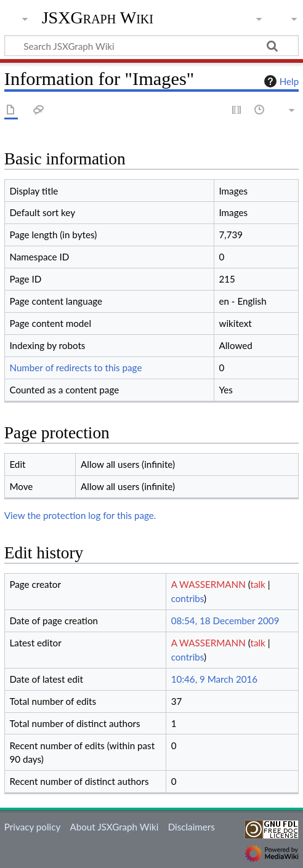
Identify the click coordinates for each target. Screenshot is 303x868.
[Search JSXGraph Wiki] (151, 46)
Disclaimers (192, 827)
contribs (188, 598)
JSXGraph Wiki (98, 18)
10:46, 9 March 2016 (215, 679)
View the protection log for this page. (80, 515)
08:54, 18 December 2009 (225, 621)
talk (257, 584)
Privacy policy (32, 827)
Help (280, 81)
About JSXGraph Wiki (114, 827)
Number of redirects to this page (75, 368)
